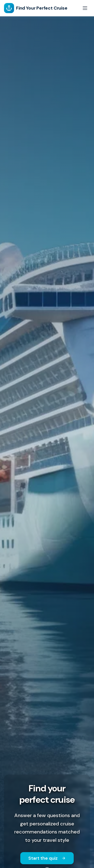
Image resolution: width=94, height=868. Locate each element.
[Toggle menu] (85, 8)
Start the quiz (47, 858)
